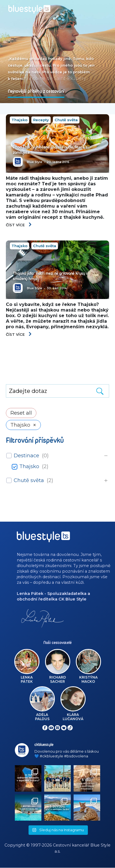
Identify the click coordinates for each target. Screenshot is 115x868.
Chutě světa (66, 120)
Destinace (26, 456)
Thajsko (19, 120)
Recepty (41, 120)
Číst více (19, 225)
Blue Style (35, 162)
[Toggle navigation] (106, 7)
